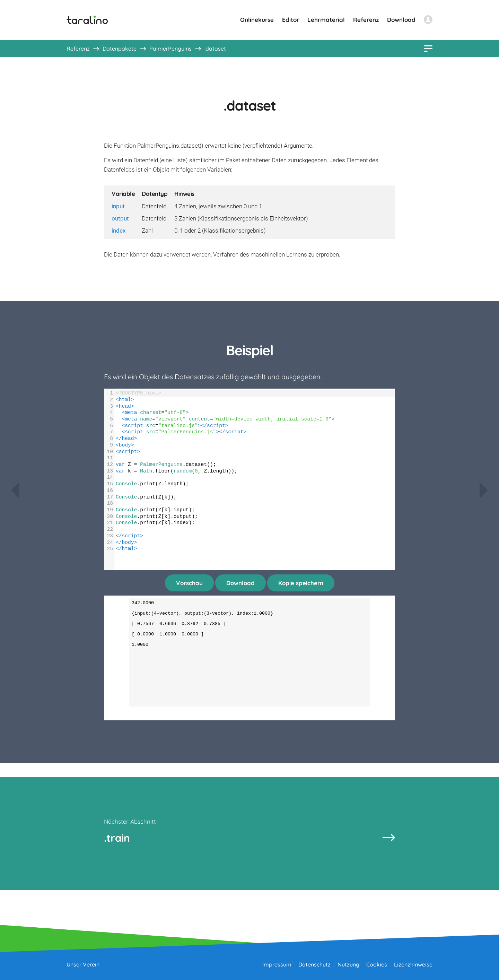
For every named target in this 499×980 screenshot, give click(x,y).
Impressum (277, 964)
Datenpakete (120, 49)
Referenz (366, 20)
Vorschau (189, 583)
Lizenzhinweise (413, 964)
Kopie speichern (301, 583)
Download (401, 20)
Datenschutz (314, 964)
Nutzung (348, 964)
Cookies (377, 964)
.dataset (215, 49)
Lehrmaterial (326, 20)
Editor (291, 20)
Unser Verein (83, 964)
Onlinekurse (257, 20)
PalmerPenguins (170, 49)
